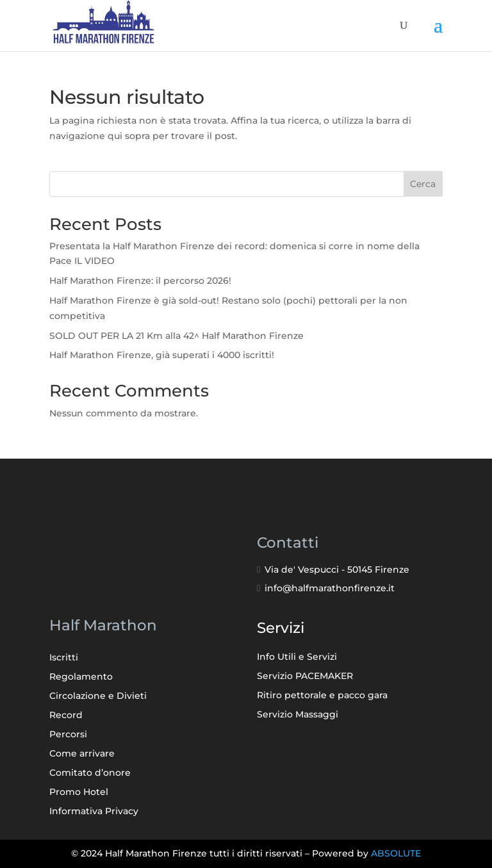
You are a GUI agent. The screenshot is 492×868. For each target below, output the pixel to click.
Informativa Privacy (94, 812)
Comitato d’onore (90, 773)
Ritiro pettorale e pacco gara (322, 696)
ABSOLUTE (396, 853)
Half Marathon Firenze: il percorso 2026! (140, 281)
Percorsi (68, 735)
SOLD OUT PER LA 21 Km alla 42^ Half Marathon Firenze (176, 336)
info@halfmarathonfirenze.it (330, 588)
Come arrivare (82, 754)
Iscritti (64, 658)
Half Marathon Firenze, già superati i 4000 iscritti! (162, 355)
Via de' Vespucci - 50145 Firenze (337, 569)
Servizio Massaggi (298, 715)
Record (66, 716)
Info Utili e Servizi (297, 657)
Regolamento (81, 677)
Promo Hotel (79, 792)
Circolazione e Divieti (98, 696)
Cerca (423, 184)
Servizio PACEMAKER (305, 676)
